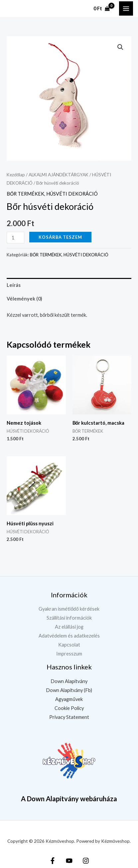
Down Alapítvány (69, 681)
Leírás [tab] (14, 285)
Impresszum (69, 654)
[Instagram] (86, 861)
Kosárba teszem (60, 237)
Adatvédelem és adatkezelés (69, 636)
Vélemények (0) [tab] (24, 299)
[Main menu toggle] (126, 8)
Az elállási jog (69, 627)
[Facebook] (53, 861)
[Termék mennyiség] (15, 238)
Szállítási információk (69, 618)
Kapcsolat (69, 645)
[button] (120, 47)
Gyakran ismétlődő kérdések (69, 609)
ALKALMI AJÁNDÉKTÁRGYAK (59, 175)
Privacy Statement (69, 717)
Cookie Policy (69, 708)
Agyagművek (69, 699)
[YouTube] (69, 861)
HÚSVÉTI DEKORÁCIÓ (72, 194)
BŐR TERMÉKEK (25, 194)
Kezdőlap (16, 175)
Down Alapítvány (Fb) (69, 690)
